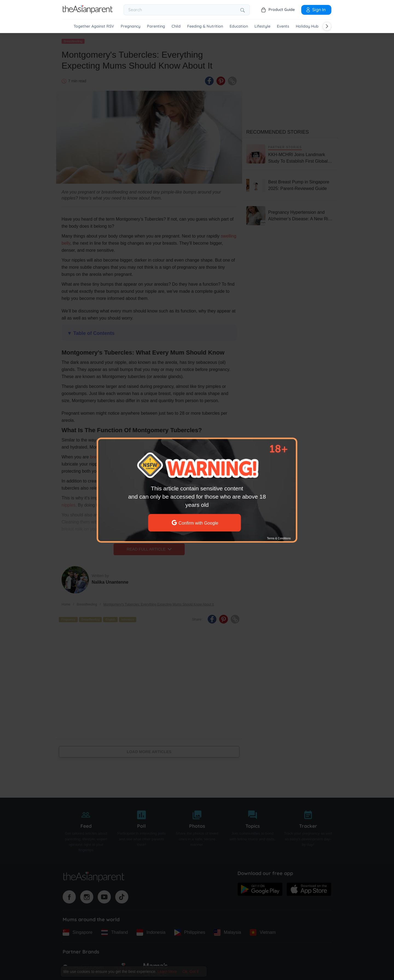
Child (176, 26)
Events (283, 26)
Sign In (315, 10)
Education (239, 26)
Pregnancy (131, 26)
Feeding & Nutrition (205, 26)
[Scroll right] (327, 26)
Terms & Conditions (279, 538)
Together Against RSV (94, 26)
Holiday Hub (307, 26)
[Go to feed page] (88, 12)
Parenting (156, 26)
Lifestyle (262, 26)
